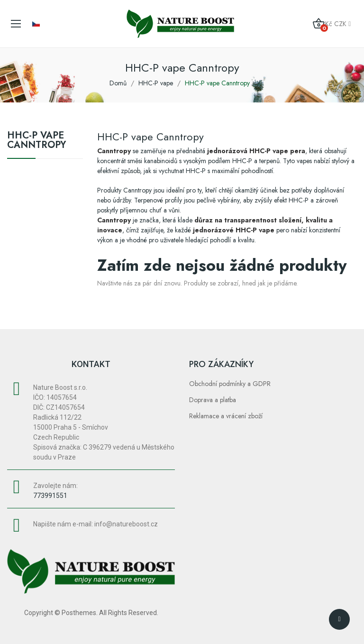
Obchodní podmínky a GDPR (230, 384)
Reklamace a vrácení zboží (226, 416)
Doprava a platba (213, 400)
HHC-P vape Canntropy (36, 141)
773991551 (50, 496)
